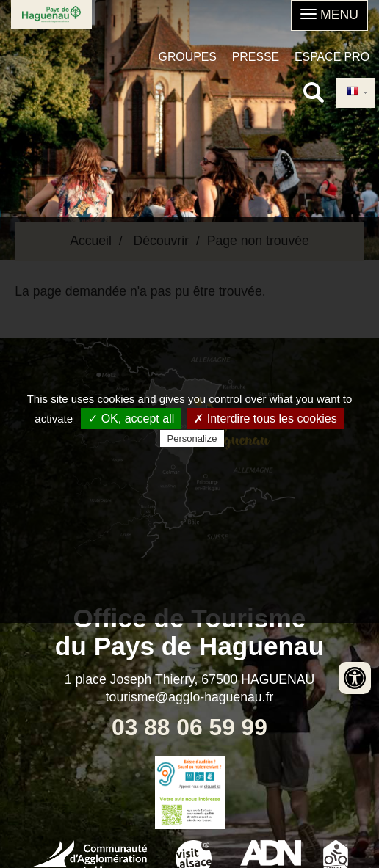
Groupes (188, 57)
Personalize (192, 438)
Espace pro (332, 57)
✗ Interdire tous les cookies (265, 419)
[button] (329, 15)
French (353, 92)
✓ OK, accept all (131, 419)
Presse (256, 57)
